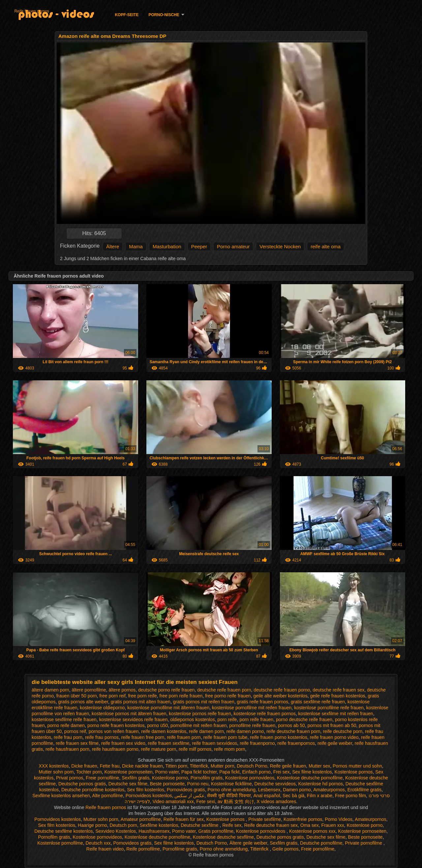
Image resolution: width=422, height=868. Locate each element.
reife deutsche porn (343, 731)
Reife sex (232, 825)
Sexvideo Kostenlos (116, 831)
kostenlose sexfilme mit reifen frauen (336, 714)
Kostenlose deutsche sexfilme (223, 837)
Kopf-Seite (127, 15)
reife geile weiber (335, 743)
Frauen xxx (333, 825)
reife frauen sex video (123, 743)
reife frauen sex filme (77, 743)
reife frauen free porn (143, 737)
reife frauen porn (184, 737)
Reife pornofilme (143, 849)
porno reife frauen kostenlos (116, 725)
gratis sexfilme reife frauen (318, 702)
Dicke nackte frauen (142, 766)
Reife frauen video (105, 849)
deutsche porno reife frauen (166, 690)
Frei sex (282, 772)
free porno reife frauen (228, 696)
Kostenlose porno (170, 778)
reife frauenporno (257, 743)
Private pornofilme (364, 843)
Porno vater (167, 772)
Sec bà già (293, 796)
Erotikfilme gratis (364, 790)
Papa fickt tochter (199, 772)
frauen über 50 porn (77, 696)
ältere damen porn (50, 690)
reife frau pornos (102, 737)
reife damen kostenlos (164, 731)
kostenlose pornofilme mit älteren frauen (168, 708)
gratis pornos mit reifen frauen (204, 702)
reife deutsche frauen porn (293, 731)
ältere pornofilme (89, 690)
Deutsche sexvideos (275, 784)
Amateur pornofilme (141, 819)
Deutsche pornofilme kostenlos (93, 790)
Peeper (199, 246)
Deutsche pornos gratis (82, 784)
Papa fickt (229, 772)
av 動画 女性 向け (236, 801)
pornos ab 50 (291, 725)
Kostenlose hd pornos (321, 784)
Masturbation (167, 246)
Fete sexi (206, 801)
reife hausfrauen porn (67, 749)
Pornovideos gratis (186, 790)
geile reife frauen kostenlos (337, 696)
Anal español (267, 796)
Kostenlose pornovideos (250, 778)
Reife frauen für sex (184, 819)
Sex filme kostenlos (312, 772)
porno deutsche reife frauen (304, 719)
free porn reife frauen (181, 696)
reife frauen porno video (334, 737)
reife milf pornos (195, 749)
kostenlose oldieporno (102, 708)
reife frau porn (68, 737)
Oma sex (310, 825)
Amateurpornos (329, 790)
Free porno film (350, 796)
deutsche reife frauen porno (282, 690)
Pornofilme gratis (180, 849)
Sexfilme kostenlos (159, 825)
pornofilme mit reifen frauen (198, 725)
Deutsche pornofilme (321, 843)
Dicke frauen (84, 766)
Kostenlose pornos (354, 772)
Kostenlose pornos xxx (312, 831)
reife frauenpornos (296, 743)
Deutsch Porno (252, 766)
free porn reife (143, 696)
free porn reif (112, 696)
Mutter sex (319, 766)
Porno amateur (233, 246)
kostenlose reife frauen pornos (264, 714)
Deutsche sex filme (128, 784)
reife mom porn (229, 749)
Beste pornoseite (167, 784)
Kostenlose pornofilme (60, 843)
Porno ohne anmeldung (231, 790)
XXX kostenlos (54, 766)
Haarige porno (92, 825)
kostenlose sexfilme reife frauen (64, 719)
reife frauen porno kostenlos (279, 737)
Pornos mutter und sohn (357, 766)
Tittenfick (199, 766)
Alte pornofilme (108, 796)
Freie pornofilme (102, 778)
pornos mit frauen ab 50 (332, 725)
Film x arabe (320, 796)
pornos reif (75, 731)
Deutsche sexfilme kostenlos (63, 831)
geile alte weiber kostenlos (280, 696)
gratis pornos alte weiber (83, 702)
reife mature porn (159, 749)
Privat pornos (70, 778)
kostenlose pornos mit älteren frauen (129, 714)
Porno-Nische (164, 15)
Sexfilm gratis (136, 778)
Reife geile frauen (288, 766)
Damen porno (297, 790)
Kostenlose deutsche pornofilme (310, 778)
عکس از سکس (189, 796)
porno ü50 (157, 725)
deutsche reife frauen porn (224, 690)
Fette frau (110, 766)
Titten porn (176, 766)
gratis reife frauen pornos (263, 702)
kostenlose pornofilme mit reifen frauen (252, 708)
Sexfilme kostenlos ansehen (61, 796)
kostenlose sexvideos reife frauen (134, 719)
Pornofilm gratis (207, 778)
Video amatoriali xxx (173, 801)
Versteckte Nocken (280, 246)
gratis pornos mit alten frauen (141, 702)
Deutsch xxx (98, 843)
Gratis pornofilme (216, 831)
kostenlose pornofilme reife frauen (329, 708)
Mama (136, 246)
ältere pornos (122, 690)
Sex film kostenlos (146, 790)
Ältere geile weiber (248, 843)
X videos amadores (276, 801)
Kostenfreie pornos (303, 819)
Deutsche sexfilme (200, 825)
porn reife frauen (256, 719)
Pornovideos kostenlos (149, 796)
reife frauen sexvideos (214, 743)
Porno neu (198, 784)
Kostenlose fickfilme (231, 784)
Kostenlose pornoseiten (129, 772)
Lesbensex (269, 790)
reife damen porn (206, 731)
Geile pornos (285, 849)
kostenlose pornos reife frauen (200, 714)
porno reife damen (66, 725)
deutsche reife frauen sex (338, 690)
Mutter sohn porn (56, 772)
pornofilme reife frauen (252, 725)
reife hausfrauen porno (115, 749)
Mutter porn (223, 766)
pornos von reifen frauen (114, 731)
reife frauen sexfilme (169, 743)
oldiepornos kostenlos (192, 719)
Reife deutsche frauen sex (271, 825)
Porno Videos (339, 819)
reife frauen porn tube (226, 737)
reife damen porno (245, 731)
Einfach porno (256, 772)
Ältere (113, 246)
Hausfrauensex (154, 831)
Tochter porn (89, 772)
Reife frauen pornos (31, 11)
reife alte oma (326, 246)
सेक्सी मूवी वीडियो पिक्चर (229, 796)
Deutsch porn (123, 825)
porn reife (227, 719)
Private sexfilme (265, 819)
